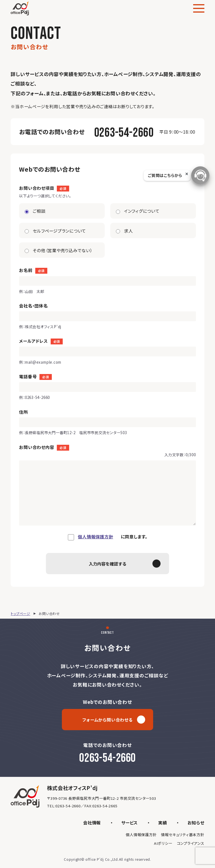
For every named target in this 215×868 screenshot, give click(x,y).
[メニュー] (199, 8)
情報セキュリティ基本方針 (183, 835)
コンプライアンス (191, 843)
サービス (129, 822)
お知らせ (196, 822)
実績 (163, 822)
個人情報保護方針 (95, 536)
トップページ (20, 613)
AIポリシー (163, 843)
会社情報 (92, 822)
